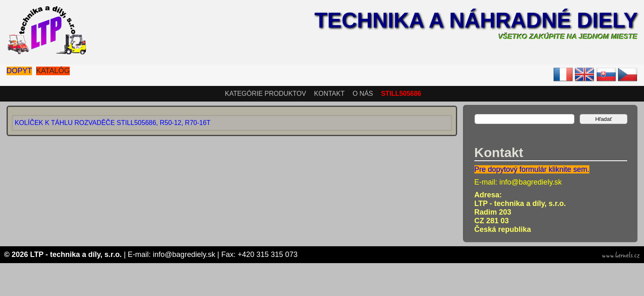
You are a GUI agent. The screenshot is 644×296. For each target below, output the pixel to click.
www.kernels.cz (621, 255)
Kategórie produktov (265, 94)
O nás (363, 94)
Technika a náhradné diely (476, 20)
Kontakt (329, 94)
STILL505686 (401, 94)
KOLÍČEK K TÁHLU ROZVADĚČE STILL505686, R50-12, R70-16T (113, 123)
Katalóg (53, 71)
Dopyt (19, 71)
